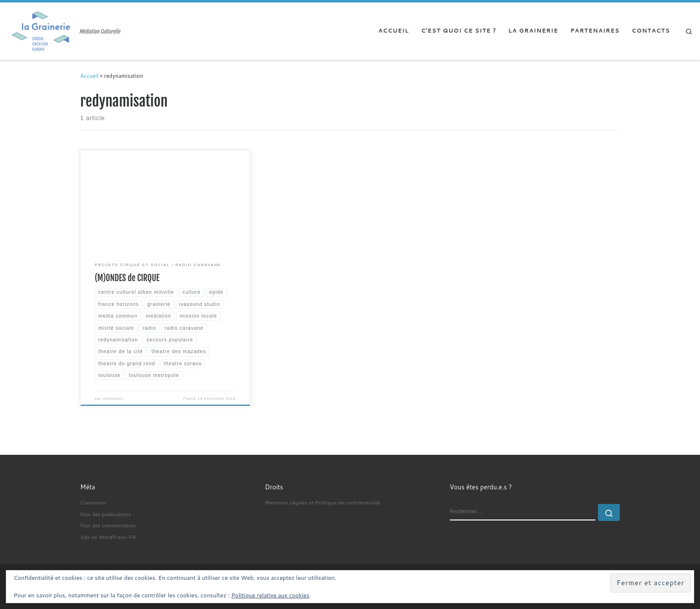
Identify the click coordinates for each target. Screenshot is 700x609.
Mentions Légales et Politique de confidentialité (323, 502)
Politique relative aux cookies (271, 595)
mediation (113, 399)
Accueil (89, 76)
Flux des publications (106, 514)
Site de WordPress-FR (108, 537)
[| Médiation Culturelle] (42, 31)
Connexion (93, 502)
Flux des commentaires (108, 525)
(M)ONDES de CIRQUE (127, 278)
